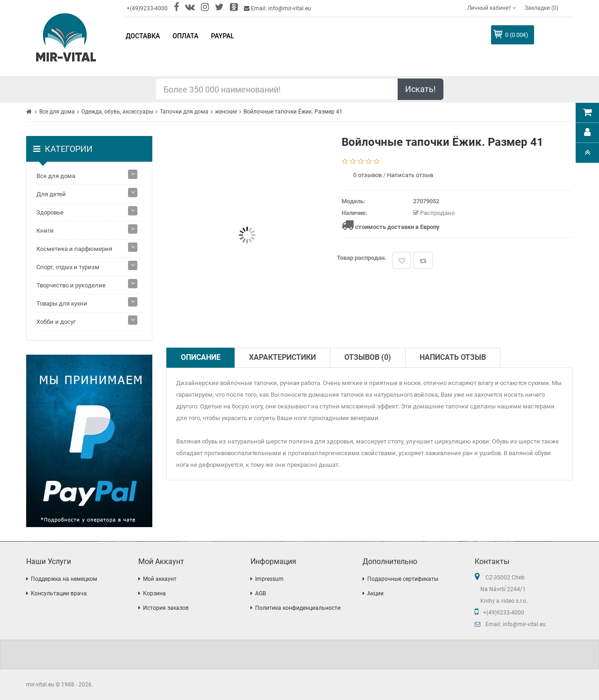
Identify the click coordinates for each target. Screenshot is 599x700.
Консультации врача (59, 593)
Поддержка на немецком (64, 579)
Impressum (269, 579)
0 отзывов (367, 175)
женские (226, 112)
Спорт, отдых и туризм (68, 267)
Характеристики (282, 357)
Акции (375, 593)
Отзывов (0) (368, 357)
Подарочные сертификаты (403, 579)
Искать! (421, 89)
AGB (260, 593)
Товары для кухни (62, 304)
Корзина (154, 593)
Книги (45, 231)
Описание (201, 357)
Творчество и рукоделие (71, 285)
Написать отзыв (410, 175)
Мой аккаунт (160, 579)
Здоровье (50, 212)
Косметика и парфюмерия (74, 249)
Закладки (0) (542, 8)
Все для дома (57, 112)
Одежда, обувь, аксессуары (117, 112)
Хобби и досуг (56, 322)
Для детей (51, 194)
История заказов (166, 608)
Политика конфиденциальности (298, 608)
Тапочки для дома (184, 112)
